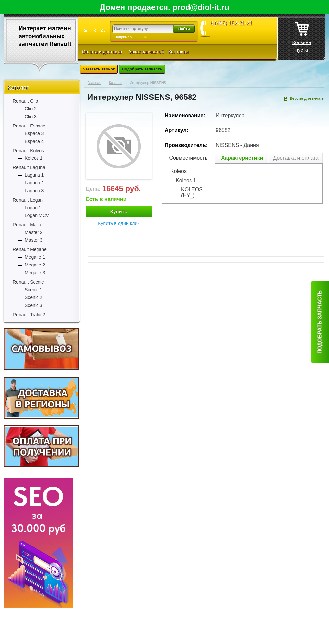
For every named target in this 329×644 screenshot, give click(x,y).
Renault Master (28, 225)
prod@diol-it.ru (201, 7)
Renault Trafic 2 (29, 315)
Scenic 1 (34, 290)
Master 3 (34, 240)
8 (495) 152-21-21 (231, 23)
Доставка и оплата (296, 158)
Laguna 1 (34, 175)
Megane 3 (35, 273)
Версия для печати (307, 98)
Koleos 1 (34, 158)
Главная (94, 83)
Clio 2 (31, 109)
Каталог (18, 88)
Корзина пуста (302, 35)
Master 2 (34, 232)
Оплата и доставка (102, 52)
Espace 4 (34, 141)
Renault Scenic (28, 282)
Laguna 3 (34, 191)
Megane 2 (35, 265)
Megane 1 (35, 257)
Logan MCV (37, 215)
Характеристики (242, 158)
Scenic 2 (34, 297)
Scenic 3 (34, 305)
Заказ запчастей (146, 52)
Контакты (178, 52)
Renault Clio (25, 101)
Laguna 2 (34, 183)
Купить (119, 212)
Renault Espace (29, 126)
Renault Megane (30, 249)
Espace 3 (34, 133)
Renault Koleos (28, 151)
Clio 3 (31, 117)
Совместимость (188, 158)
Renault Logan (28, 200)
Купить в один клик (119, 223)
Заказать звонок (99, 69)
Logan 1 (33, 208)
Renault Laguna (29, 167)
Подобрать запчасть (142, 69)
